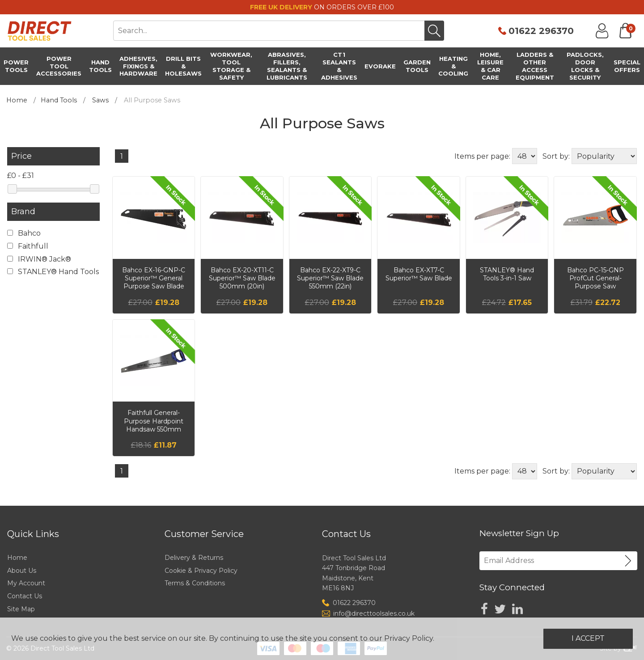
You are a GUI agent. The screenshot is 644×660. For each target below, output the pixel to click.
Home (17, 100)
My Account (26, 583)
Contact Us (25, 596)
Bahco (24, 233)
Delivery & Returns (194, 558)
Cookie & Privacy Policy (201, 571)
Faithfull (28, 246)
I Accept (588, 638)
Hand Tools (59, 100)
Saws (100, 100)
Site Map (21, 609)
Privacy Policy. (409, 638)
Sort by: (556, 156)
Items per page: (482, 156)
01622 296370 (541, 31)
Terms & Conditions (195, 583)
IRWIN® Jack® (39, 259)
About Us (22, 571)
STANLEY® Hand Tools (53, 272)
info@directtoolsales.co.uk (374, 613)
